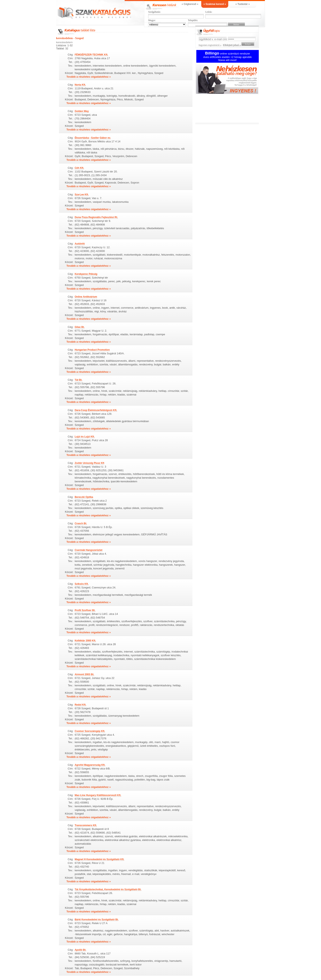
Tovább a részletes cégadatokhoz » (89, 77)
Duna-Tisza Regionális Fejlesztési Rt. (96, 217)
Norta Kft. (80, 85)
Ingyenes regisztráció (230, 80)
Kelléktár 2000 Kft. (85, 641)
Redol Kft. (81, 705)
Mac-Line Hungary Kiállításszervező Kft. (98, 795)
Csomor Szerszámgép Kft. (90, 731)
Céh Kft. (79, 168)
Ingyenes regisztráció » (210, 45)
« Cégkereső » (190, 4)
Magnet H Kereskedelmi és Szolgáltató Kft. (100, 859)
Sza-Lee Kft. (82, 195)
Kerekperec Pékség (86, 274)
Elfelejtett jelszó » (232, 45)
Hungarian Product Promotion (92, 350)
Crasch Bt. (81, 523)
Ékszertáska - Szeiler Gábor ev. (93, 138)
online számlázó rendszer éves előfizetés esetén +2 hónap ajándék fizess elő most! (228, 57)
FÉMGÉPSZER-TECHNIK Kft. (91, 55)
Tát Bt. (79, 380)
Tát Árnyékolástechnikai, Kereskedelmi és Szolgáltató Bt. (108, 889)
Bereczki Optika (84, 497)
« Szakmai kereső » (215, 4)
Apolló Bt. (81, 950)
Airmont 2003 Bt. (84, 674)
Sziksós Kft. (82, 584)
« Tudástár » (243, 4)
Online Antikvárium (86, 297)
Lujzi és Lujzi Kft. (85, 437)
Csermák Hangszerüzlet (89, 550)
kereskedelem (64, 42)
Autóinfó (80, 244)
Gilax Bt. (80, 327)
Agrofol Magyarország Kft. (90, 765)
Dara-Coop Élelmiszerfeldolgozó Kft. (96, 410)
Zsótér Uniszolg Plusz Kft (90, 463)
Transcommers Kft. (86, 825)
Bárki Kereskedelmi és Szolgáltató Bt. (97, 920)
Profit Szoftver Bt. (85, 610)
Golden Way (82, 111)
